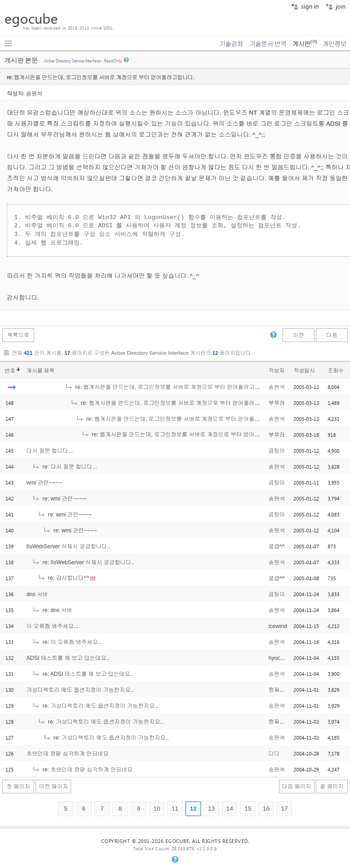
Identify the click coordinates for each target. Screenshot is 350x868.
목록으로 (18, 335)
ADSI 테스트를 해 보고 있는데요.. (68, 658)
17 (284, 809)
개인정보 (335, 44)
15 (248, 809)
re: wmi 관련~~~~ (59, 499)
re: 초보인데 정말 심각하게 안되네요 (82, 770)
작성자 (276, 371)
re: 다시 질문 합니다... (64, 467)
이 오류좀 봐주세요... (52, 626)
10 (157, 809)
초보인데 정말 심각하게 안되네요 (67, 754)
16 (266, 809)
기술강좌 (231, 44)
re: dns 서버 (52, 610)
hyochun (279, 658)
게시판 (304, 44)
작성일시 (304, 371)
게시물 (40, 371)
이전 (298, 335)
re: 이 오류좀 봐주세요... (67, 642)
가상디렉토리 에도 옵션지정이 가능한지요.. (80, 690)
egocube (31, 18)
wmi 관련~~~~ (44, 483)
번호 (10, 371)
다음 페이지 (297, 786)
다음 (332, 335)
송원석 (34, 93)
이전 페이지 (53, 786)
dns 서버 (37, 594)
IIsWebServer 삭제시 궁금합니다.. (68, 546)
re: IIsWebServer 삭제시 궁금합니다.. (83, 562)
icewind (278, 626)
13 (211, 809)
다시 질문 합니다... (50, 451)
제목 (49, 371)
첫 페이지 (18, 786)
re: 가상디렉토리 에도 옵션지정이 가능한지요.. (95, 706)
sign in (305, 6)
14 (229, 809)
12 (193, 809)
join (335, 6)
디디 (274, 754)
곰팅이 (277, 451)
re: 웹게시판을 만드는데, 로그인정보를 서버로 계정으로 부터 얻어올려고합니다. (169, 387)
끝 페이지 (332, 786)
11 (175, 809)
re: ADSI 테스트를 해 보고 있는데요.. (82, 674)
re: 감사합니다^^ (63, 578)
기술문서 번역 (268, 44)
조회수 (336, 371)
